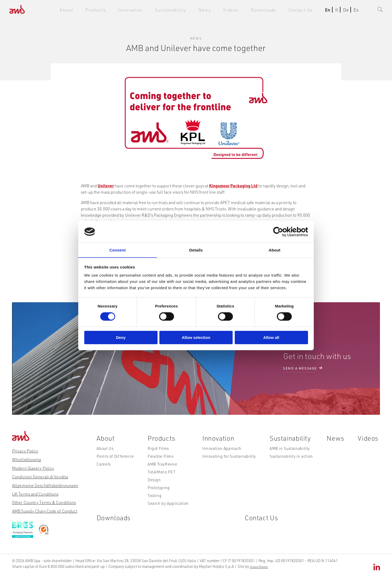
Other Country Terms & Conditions (44, 500)
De (343, 11)
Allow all (271, 337)
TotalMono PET (162, 474)
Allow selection (196, 337)
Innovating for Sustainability (228, 458)
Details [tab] (196, 250)
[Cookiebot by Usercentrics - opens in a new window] (285, 232)
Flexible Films (160, 458)
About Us (105, 450)
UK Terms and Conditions (35, 492)
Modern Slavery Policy (33, 467)
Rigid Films (158, 450)
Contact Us (300, 11)
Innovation (146, 11)
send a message (300, 368)
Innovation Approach (222, 450)
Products (115, 11)
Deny (121, 337)
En (325, 11)
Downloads (266, 11)
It (334, 11)
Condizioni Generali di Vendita (40, 475)
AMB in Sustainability (289, 450)
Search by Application (167, 507)
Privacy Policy (25, 450)
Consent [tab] (118, 250)
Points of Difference (114, 458)
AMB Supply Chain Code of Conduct (44, 509)
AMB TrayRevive (162, 466)
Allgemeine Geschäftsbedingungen (45, 483)
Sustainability (182, 11)
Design (155, 483)
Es (353, 11)
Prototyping (159, 491)
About (89, 11)
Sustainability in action (290, 458)
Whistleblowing (26, 458)
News (212, 11)
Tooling (155, 499)
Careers (103, 466)
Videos (237, 11)
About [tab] (275, 250)
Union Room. (217, 563)
